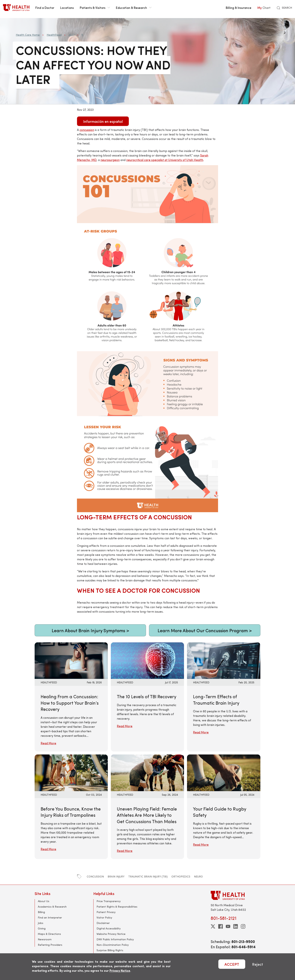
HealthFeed (54, 35)
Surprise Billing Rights (110, 950)
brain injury (116, 876)
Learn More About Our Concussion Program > (205, 630)
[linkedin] (236, 926)
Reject (258, 964)
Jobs (41, 923)
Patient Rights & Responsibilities (117, 907)
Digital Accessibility (109, 928)
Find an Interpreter (50, 917)
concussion (95, 876)
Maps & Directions (49, 934)
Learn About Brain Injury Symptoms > (90, 630)
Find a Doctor (45, 8)
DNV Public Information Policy (115, 939)
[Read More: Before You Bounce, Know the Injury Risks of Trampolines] (71, 772)
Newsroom (45, 939)
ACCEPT (232, 964)
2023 (71, 35)
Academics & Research (52, 907)
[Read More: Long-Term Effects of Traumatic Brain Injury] (224, 660)
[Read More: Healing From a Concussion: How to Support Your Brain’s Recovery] (71, 660)
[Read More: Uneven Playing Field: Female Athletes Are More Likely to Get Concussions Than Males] (147, 772)
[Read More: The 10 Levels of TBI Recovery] (147, 660)
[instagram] (243, 926)
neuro (198, 876)
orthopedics (181, 876)
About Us (44, 901)
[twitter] (213, 926)
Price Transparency (109, 901)
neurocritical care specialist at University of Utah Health (165, 160)
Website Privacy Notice (111, 934)
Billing (41, 912)
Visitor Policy (104, 917)
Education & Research (134, 8)
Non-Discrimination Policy (113, 945)
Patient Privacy (106, 912)
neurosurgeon (110, 160)
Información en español (103, 121)
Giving (42, 928)
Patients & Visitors (95, 8)
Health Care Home (28, 35)
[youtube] (228, 926)
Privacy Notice (120, 971)
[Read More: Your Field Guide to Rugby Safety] (224, 772)
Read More (48, 743)
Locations (67, 8)
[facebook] (220, 926)
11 (82, 35)
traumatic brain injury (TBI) (148, 876)
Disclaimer (103, 923)
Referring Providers (50, 945)
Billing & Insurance (239, 8)
